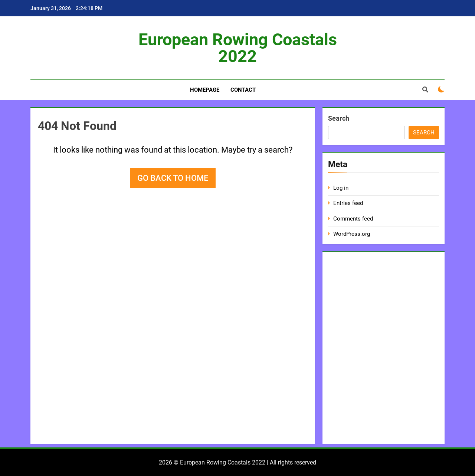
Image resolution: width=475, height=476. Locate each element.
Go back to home (173, 178)
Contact (243, 90)
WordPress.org (352, 234)
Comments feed (353, 219)
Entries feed (348, 203)
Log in (341, 188)
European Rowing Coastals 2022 (238, 48)
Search (339, 118)
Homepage (205, 90)
